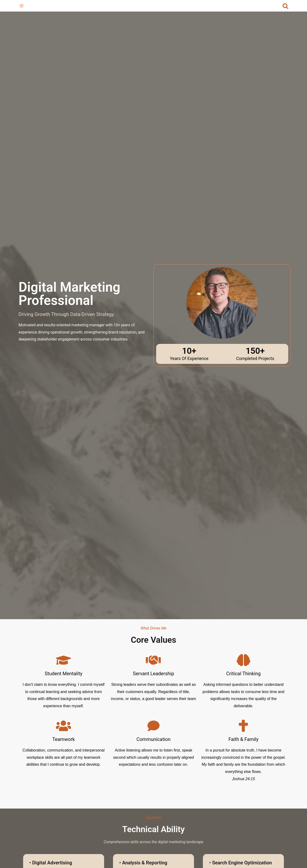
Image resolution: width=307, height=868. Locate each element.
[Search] (285, 6)
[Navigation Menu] (22, 6)
